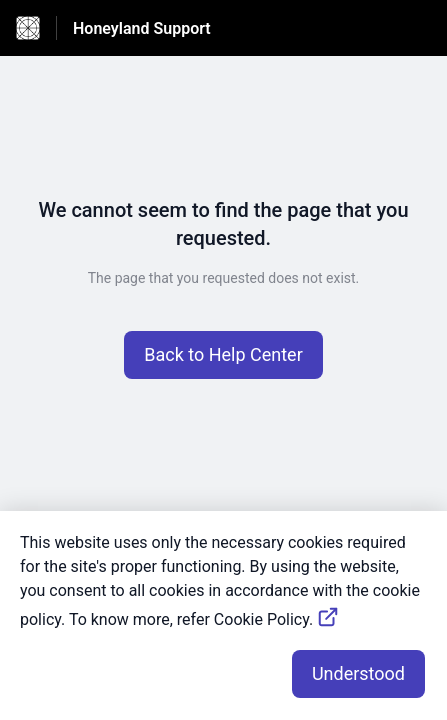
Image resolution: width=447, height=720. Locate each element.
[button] (223, 355)
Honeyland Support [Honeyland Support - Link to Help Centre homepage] (142, 28)
